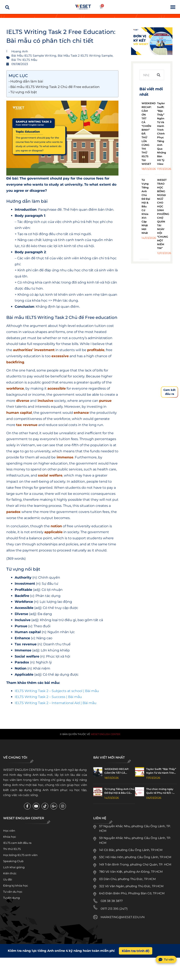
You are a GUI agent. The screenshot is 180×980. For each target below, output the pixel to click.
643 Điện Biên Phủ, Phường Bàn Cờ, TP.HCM (132, 893)
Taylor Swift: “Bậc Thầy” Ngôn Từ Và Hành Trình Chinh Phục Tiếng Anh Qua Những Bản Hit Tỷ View (162, 134)
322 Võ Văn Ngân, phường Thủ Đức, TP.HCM (131, 886)
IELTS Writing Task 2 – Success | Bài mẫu (48, 697)
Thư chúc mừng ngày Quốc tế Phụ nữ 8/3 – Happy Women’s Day (160, 791)
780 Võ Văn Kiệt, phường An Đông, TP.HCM (131, 872)
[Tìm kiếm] (159, 75)
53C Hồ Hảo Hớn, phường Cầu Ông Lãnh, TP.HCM (135, 857)
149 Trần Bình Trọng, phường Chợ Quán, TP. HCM (135, 864)
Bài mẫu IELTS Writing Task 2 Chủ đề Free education (55, 87)
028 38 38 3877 (112, 901)
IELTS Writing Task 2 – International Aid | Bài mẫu (56, 703)
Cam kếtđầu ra (169, 392)
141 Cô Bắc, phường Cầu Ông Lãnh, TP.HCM (131, 850)
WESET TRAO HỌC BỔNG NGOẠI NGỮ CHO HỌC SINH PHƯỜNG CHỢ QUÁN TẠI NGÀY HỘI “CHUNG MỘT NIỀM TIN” (163, 214)
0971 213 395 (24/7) (114, 909)
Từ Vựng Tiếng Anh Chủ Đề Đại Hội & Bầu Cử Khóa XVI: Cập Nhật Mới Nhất (146, 206)
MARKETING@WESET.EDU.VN (123, 917)
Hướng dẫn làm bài (27, 81)
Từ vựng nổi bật (24, 92)
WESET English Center (105, 734)
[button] (173, 7)
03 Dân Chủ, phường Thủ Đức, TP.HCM (127, 879)
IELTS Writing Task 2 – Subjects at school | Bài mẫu (57, 691)
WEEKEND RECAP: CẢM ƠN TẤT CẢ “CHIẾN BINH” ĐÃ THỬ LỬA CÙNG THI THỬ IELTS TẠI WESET (119, 771)
